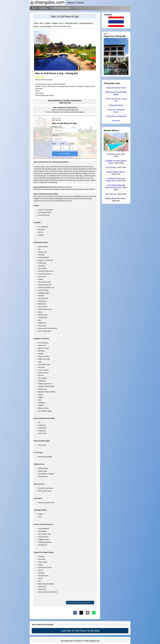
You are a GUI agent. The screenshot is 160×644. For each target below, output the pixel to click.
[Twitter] (81, 613)
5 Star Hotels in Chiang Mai (116, 116)
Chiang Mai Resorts (116, 105)
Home (34, 8)
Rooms (54, 144)
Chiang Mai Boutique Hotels (116, 88)
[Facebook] (75, 613)
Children (72, 144)
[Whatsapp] (94, 613)
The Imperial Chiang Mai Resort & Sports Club (115, 186)
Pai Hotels (116, 121)
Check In (55, 127)
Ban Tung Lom (111, 194)
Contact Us (43, 8)
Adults (63, 144)
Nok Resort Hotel (113, 154)
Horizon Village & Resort (116, 172)
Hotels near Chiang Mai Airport (116, 111)
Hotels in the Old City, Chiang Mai (116, 100)
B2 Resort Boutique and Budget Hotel (115, 180)
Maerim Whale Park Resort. (116, 199)
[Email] (88, 613)
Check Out (55, 135)
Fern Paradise (111, 168)
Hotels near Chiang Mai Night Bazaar (116, 93)
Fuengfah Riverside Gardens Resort (116, 162)
